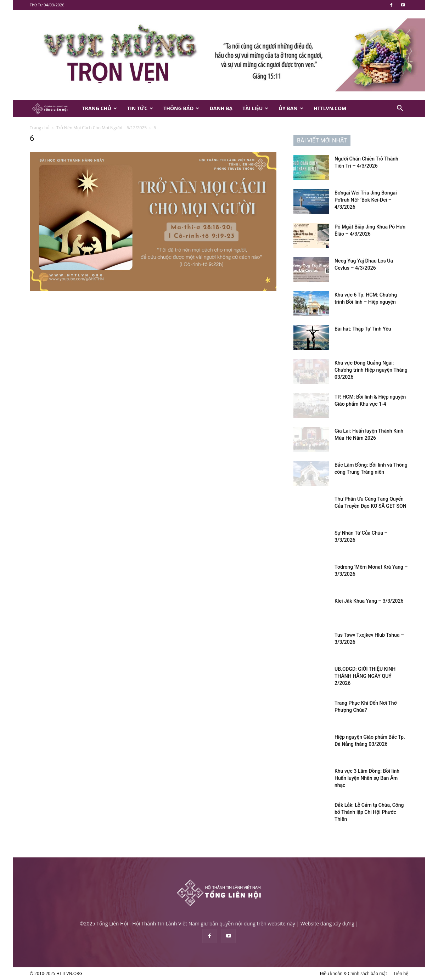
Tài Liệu (255, 108)
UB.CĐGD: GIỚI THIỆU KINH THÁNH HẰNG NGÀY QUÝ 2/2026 (365, 676)
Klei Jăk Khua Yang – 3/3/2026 (369, 601)
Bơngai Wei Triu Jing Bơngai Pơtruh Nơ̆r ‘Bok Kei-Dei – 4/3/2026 (366, 200)
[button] (400, 109)
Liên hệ (401, 973)
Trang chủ (40, 128)
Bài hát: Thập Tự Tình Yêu (363, 329)
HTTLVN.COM (330, 108)
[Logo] (54, 109)
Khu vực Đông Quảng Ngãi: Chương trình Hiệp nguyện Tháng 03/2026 (371, 370)
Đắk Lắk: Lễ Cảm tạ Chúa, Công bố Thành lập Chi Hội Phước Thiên (369, 812)
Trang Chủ (100, 108)
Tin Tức (140, 108)
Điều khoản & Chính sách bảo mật (354, 973)
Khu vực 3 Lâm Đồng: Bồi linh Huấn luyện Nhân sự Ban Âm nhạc (367, 778)
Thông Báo (181, 108)
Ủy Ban (291, 108)
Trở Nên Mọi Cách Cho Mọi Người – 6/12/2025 (102, 128)
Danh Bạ (221, 108)
